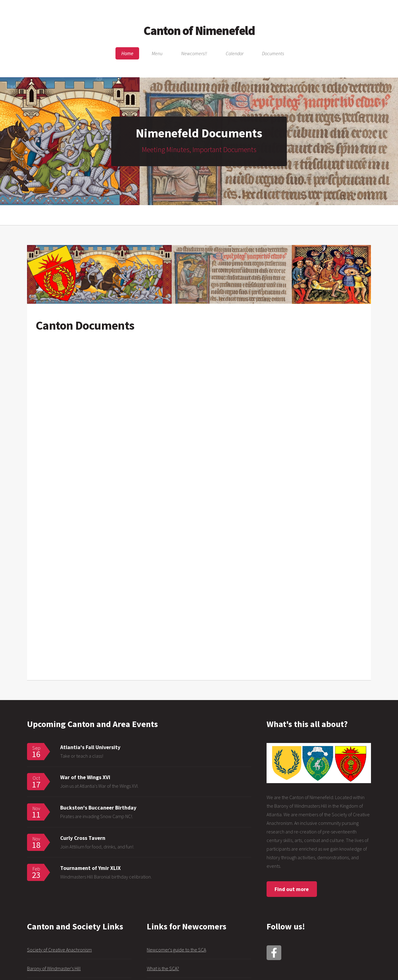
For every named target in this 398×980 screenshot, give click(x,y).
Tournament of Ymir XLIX (90, 868)
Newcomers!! (194, 53)
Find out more (292, 889)
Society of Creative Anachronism (59, 950)
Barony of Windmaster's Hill (54, 968)
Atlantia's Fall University (90, 747)
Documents (273, 53)
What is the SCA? (163, 968)
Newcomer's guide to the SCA (176, 950)
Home (127, 53)
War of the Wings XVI (85, 777)
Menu (157, 53)
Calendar (235, 53)
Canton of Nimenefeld (199, 31)
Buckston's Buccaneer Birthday (98, 808)
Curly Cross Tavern (83, 838)
